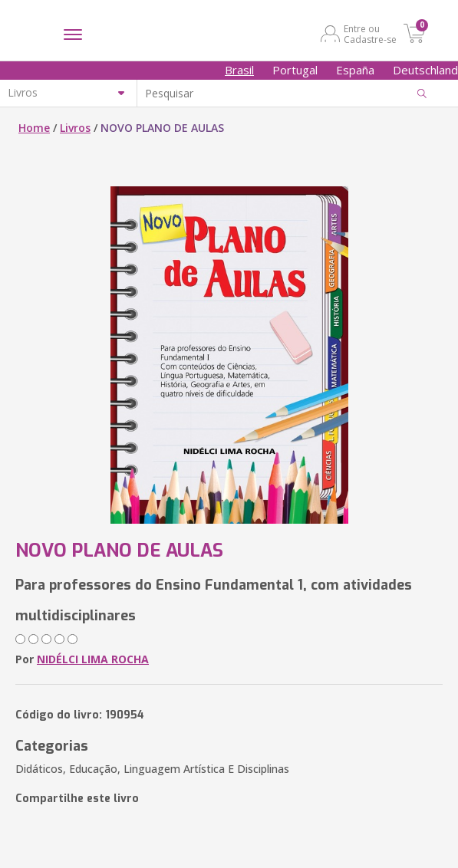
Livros (75, 128)
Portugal (295, 70)
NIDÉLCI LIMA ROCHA (93, 659)
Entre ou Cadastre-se (370, 34)
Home (34, 128)
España (355, 70)
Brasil (239, 70)
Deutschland (425, 70)
